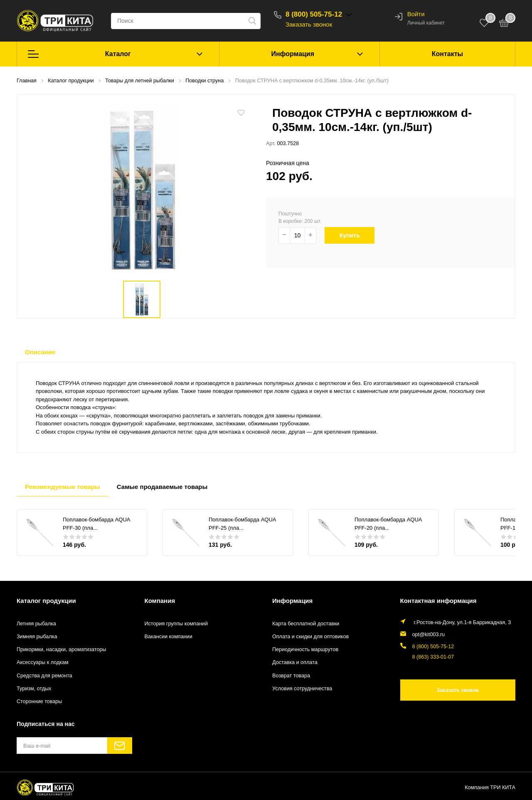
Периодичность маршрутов (305, 649)
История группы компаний (176, 624)
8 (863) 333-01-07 (433, 657)
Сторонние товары (39, 701)
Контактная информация (438, 601)
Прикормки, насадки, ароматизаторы (62, 649)
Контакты (447, 54)
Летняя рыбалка (36, 624)
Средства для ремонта (44, 676)
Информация (293, 54)
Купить (353, 235)
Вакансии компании (169, 637)
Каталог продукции (46, 601)
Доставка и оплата (295, 662)
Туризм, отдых (34, 689)
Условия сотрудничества (302, 689)
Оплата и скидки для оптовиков (310, 637)
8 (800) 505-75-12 (314, 14)
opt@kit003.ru (429, 635)
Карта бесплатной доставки (306, 624)
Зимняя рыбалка (37, 637)
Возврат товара (291, 676)
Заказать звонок (309, 24)
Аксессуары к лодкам (43, 662)
